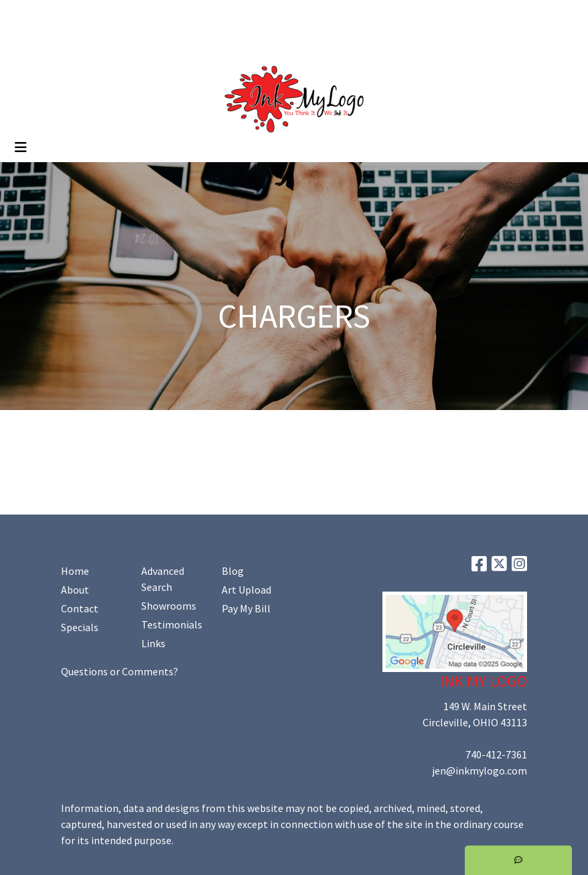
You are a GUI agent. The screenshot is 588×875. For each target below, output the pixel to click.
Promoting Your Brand (64, 44)
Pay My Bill (246, 608)
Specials (80, 627)
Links (153, 643)
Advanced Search (163, 579)
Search (452, 15)
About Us (71, 15)
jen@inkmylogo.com (480, 770)
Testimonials (172, 624)
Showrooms (169, 606)
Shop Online (153, 44)
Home (27, 15)
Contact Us (127, 15)
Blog (233, 571)
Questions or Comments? (120, 671)
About (75, 590)
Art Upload (186, 15)
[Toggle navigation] (21, 147)
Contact (80, 608)
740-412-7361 (496, 754)
